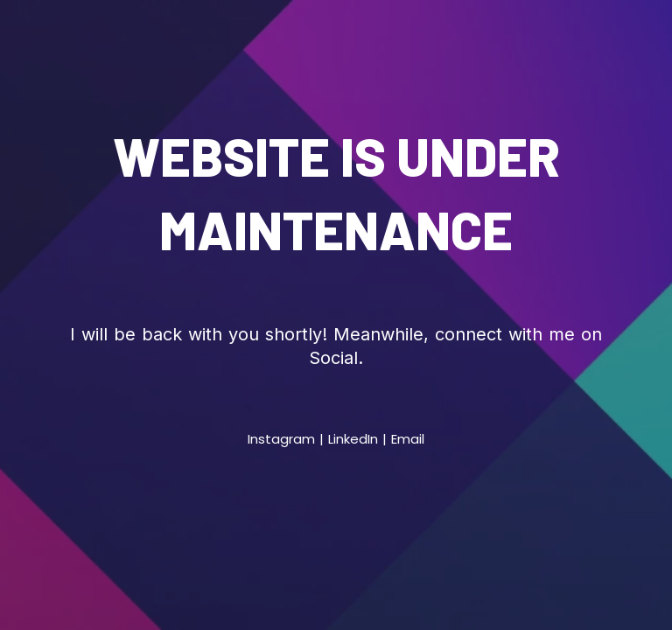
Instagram (281, 439)
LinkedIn (353, 439)
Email (408, 439)
